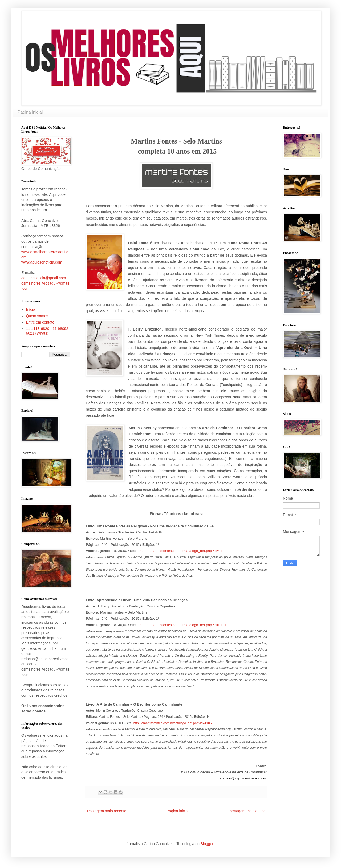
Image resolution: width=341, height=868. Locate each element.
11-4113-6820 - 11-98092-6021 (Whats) (48, 331)
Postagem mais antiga (247, 811)
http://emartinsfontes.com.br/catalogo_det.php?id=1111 (183, 625)
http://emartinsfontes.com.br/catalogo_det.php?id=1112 (183, 551)
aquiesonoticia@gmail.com (44, 278)
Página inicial (30, 112)
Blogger (207, 844)
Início (31, 309)
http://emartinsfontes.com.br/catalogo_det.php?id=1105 (173, 723)
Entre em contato (40, 322)
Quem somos (37, 316)
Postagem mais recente (107, 811)
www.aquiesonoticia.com (42, 262)
